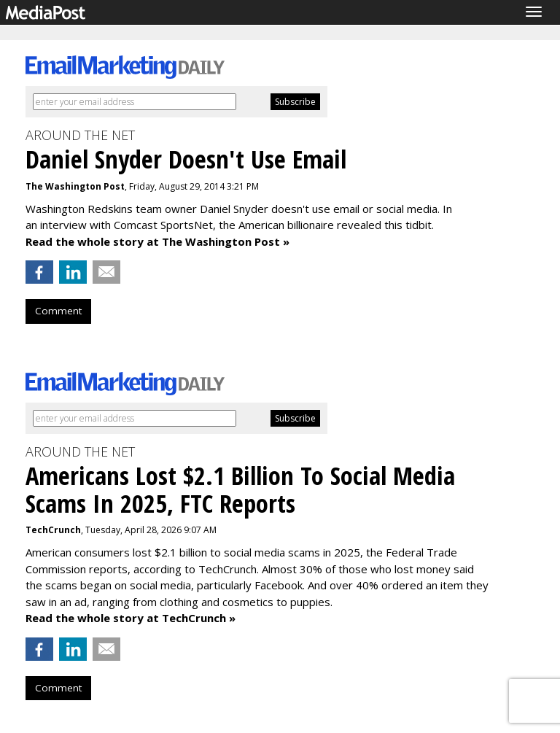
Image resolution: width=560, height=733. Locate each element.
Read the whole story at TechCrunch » (131, 618)
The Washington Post (75, 186)
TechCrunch (53, 530)
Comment (58, 311)
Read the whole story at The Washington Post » (157, 241)
